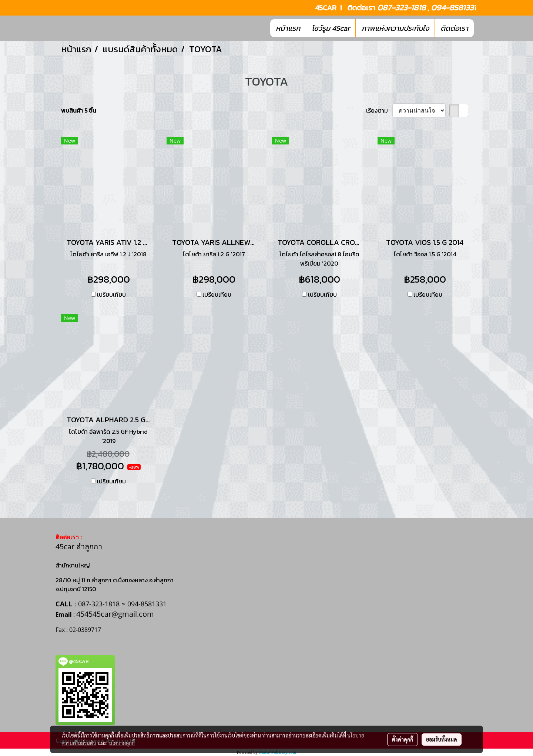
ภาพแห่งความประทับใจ (395, 28)
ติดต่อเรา (454, 28)
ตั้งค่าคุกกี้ (403, 739)
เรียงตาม (379, 110)
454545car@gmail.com (115, 614)
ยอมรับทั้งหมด (442, 739)
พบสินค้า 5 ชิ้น (79, 110)
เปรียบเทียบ (111, 294)
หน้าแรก (288, 28)
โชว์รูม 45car (331, 28)
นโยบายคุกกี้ (122, 743)
